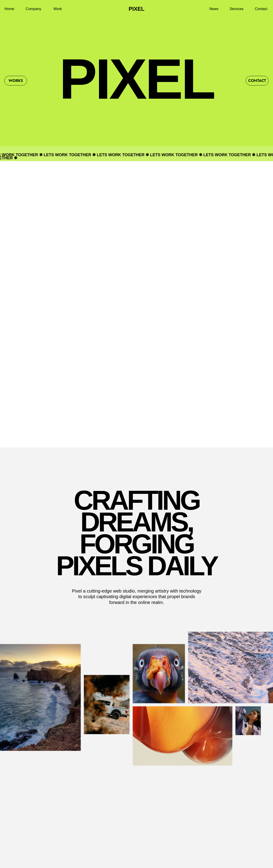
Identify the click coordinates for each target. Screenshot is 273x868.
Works (16, 81)
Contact (257, 81)
